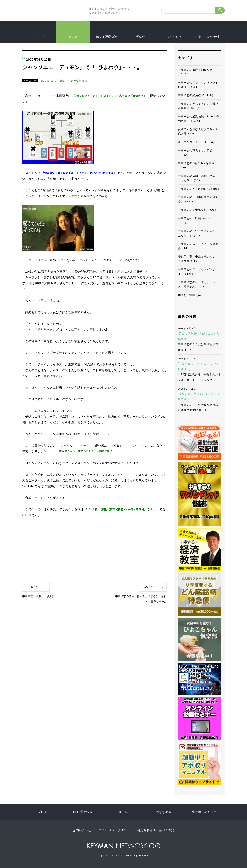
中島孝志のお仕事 (208, 37)
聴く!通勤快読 (83, 812)
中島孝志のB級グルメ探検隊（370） (196, 165)
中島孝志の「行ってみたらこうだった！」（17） (198, 233)
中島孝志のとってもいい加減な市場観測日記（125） (198, 106)
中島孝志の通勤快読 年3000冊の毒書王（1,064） (199, 119)
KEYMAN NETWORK (124, 846)
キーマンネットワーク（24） (197, 142)
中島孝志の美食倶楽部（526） (198, 210)
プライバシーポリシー (114, 830)
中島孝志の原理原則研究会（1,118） (195, 72)
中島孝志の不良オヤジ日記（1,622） (195, 153)
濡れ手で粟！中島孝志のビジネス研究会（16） (198, 259)
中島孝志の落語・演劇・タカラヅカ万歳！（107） (198, 178)
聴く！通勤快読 (107, 37)
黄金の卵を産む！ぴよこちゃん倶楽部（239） (198, 131)
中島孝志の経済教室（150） (196, 95)
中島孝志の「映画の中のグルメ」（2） (197, 221)
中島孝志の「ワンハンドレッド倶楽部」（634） (198, 85)
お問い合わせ (82, 830)
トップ (39, 37)
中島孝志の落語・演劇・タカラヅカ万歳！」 (66, 81)
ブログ (73, 37)
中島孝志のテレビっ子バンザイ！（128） (197, 272)
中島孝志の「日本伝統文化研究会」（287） (198, 199)
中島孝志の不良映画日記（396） (199, 189)
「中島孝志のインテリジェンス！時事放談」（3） (197, 284)
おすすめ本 (174, 37)
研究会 (140, 37)
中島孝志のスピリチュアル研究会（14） (198, 246)
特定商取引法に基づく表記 (156, 830)
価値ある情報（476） (192, 295)
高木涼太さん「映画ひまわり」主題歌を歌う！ (87, 451)
